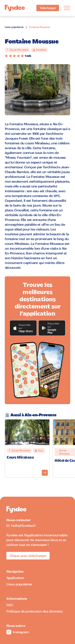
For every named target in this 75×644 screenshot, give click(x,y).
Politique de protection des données (34, 611)
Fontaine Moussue (39, 27)
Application (15, 578)
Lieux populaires (14, 27)
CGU (10, 605)
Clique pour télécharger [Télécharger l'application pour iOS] (28, 556)
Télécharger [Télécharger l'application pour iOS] (48, 8)
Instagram (18, 632)
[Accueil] (15, 8)
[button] (23, 328)
